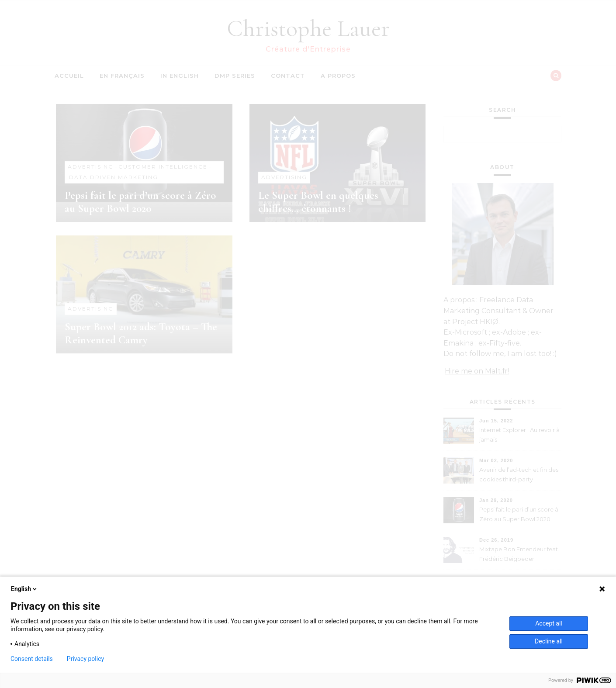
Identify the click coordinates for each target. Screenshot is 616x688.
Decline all (549, 641)
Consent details (32, 659)
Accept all (549, 623)
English (24, 589)
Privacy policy (85, 659)
